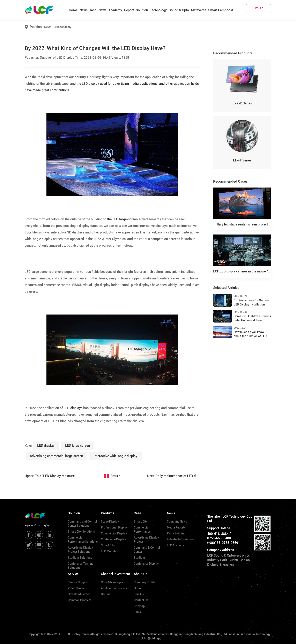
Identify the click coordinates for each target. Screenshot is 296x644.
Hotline (106, 594)
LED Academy (62, 27)
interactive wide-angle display (116, 456)
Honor (138, 588)
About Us (140, 574)
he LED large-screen (123, 219)
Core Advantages (112, 582)
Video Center (76, 588)
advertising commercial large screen (57, 456)
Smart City (108, 545)
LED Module (109, 551)
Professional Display (114, 527)
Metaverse (199, 10)
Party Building (176, 533)
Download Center (79, 594)
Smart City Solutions (81, 532)
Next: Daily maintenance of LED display (173, 476)
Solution (142, 10)
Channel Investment (115, 574)
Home (73, 10)
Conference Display (113, 539)
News (102, 10)
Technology (158, 10)
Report (129, 10)
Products (108, 513)
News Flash (88, 10)
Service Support (78, 582)
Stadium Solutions (80, 558)
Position (36, 27)
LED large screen (77, 446)
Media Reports (176, 527)
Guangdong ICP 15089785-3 (133, 634)
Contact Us (141, 600)
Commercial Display (114, 533)
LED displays (73, 408)
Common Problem (79, 600)
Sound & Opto (179, 10)
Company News (177, 522)
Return (115, 476)
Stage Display (110, 522)
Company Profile (145, 582)
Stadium (139, 558)
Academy (115, 10)
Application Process (114, 588)
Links (137, 612)
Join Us (139, 594)
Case (137, 513)
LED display (46, 446)
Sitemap (139, 606)
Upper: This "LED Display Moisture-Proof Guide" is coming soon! (51, 476)
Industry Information (180, 539)
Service (73, 574)
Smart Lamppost (221, 10)
